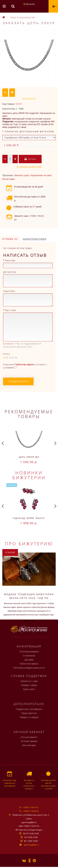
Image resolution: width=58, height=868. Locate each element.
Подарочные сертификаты (29, 709)
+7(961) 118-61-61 (31, 807)
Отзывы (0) (10, 239)
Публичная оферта (29, 664)
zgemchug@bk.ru (31, 845)
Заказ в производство (23, 17)
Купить (30, 159)
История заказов (29, 741)
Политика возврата (29, 652)
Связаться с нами (29, 681)
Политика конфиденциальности (29, 668)
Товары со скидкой (29, 717)
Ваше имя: (10, 260)
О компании (29, 656)
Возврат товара (29, 685)
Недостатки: (9, 291)
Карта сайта (29, 689)
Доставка (29, 660)
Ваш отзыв (10, 310)
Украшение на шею (41, 175)
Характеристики (35, 239)
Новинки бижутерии (29, 475)
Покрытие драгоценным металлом (29, 132)
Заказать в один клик (30, 167)
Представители (29, 713)
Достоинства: (10, 272)
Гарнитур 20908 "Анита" (29, 518)
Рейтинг (7, 354)
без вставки (9, 179)
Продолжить (18, 381)
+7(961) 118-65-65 (31, 811)
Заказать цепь (22, 175)
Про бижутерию (29, 544)
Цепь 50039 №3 (29, 457)
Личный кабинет (29, 737)
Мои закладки (29, 745)
